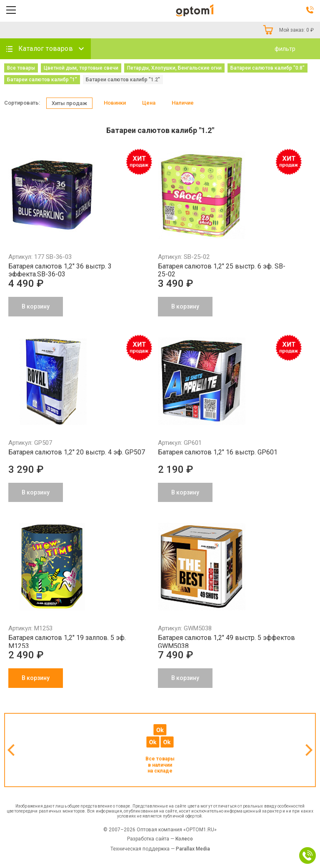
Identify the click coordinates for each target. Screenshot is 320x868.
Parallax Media (193, 849)
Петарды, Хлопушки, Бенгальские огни (174, 68)
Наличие (183, 103)
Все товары (21, 68)
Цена (149, 103)
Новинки (115, 103)
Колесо (184, 839)
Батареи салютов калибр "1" (42, 80)
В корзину (36, 678)
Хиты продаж (69, 103)
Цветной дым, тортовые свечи (81, 68)
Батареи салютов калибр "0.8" (267, 68)
